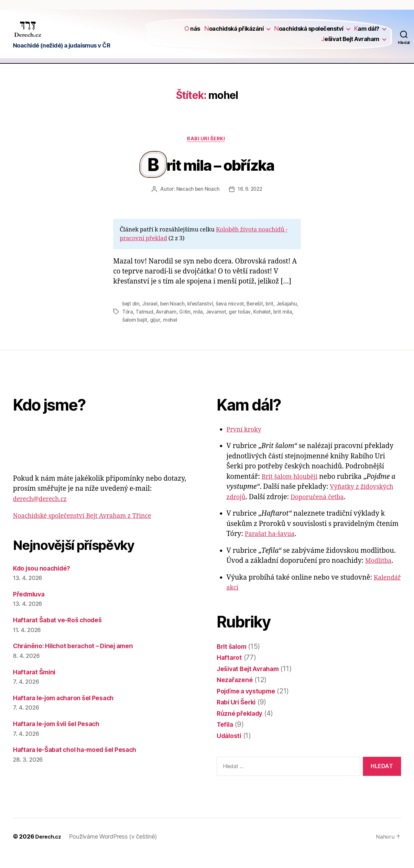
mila (223, 326)
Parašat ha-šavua (272, 547)
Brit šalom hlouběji (292, 490)
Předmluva (30, 607)
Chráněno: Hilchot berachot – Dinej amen (79, 659)
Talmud (169, 326)
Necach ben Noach (197, 204)
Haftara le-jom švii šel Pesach (61, 737)
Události (230, 749)
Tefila (226, 738)
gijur (177, 333)
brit (274, 318)
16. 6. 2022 (251, 204)
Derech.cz (50, 850)
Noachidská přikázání (234, 33)
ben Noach (174, 318)
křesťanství (202, 318)
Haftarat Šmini (36, 685)
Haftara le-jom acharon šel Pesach (68, 711)
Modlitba (380, 574)
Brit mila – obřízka (212, 177)
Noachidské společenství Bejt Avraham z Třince (89, 529)
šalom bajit (157, 333)
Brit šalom (233, 660)
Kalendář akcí (249, 601)
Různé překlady (241, 727)
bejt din (131, 318)
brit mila (132, 333)
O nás (192, 33)
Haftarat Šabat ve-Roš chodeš (61, 633)
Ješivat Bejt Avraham (350, 43)
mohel (192, 333)
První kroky (245, 443)
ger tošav (265, 326)
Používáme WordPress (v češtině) (116, 850)
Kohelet (288, 326)
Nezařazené (236, 693)
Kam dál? (367, 33)
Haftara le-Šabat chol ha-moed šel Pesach (81, 763)
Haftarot (230, 671)
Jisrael (150, 318)
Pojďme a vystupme (249, 704)
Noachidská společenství (309, 33)
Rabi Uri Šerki (207, 148)
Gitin (209, 326)
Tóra (151, 326)
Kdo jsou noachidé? (45, 581)
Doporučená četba (322, 510)
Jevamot (241, 326)
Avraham (191, 326)
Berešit (258, 318)
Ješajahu (133, 326)
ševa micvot (232, 318)
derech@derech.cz (43, 512)
